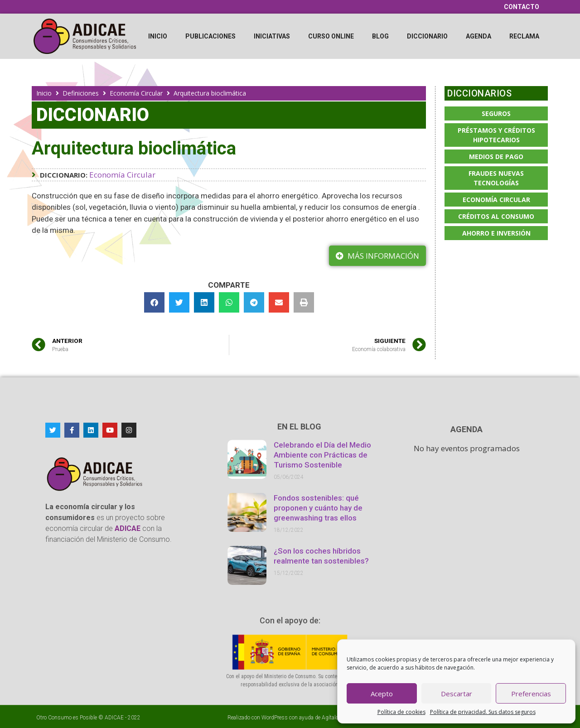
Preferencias (531, 694)
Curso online (331, 36)
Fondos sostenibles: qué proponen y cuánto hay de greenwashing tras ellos (318, 508)
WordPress (275, 718)
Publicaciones (210, 36)
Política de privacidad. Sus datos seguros (483, 712)
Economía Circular (136, 93)
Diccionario (427, 36)
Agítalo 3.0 (335, 718)
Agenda (478, 36)
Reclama (524, 36)
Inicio (158, 36)
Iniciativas (272, 36)
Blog (380, 36)
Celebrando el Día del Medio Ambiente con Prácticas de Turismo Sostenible (322, 455)
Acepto (382, 694)
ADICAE (114, 718)
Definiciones (81, 93)
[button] (154, 302)
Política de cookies (401, 712)
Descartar (457, 694)
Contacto (522, 7)
